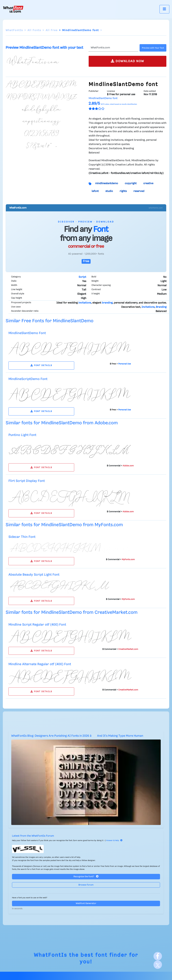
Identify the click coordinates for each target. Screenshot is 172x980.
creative (148, 183)
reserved (139, 191)
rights (123, 191)
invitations (85, 303)
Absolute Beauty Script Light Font (34, 575)
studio (109, 191)
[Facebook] (158, 956)
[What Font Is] (13, 9)
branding (107, 303)
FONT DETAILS (41, 365)
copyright (131, 183)
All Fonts (34, 30)
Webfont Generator (86, 903)
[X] (158, 965)
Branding (161, 307)
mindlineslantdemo (107, 183)
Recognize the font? (86, 876)
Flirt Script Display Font (27, 481)
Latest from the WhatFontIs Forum (33, 836)
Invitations (148, 307)
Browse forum (86, 885)
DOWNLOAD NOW (128, 61)
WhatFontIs (14, 30)
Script (82, 277)
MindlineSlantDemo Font (27, 333)
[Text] (113, 48)
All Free (52, 30)
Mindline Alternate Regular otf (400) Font (40, 664)
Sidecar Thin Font (22, 537)
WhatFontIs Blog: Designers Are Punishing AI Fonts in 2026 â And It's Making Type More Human (77, 736)
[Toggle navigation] (164, 9)
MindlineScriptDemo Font (28, 379)
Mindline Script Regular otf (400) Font (37, 625)
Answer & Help (114, 841)
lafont (95, 191)
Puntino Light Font (22, 435)
